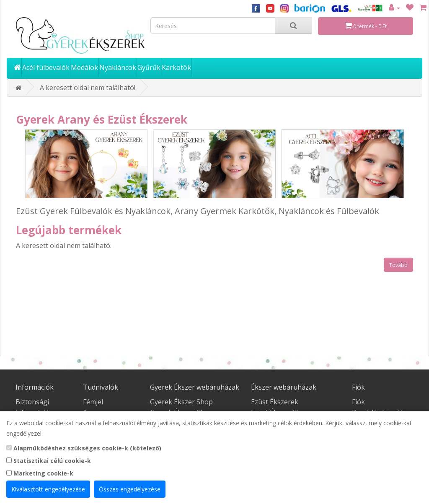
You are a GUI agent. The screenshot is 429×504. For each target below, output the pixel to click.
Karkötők (176, 67)
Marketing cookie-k (40, 473)
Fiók (358, 402)
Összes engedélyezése (130, 489)
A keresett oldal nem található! (88, 88)
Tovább (398, 265)
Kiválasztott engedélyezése (48, 489)
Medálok (84, 67)
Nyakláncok (118, 67)
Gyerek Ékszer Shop (181, 402)
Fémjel (93, 402)
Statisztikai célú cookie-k (49, 461)
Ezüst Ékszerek (275, 402)
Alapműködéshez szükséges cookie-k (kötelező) (84, 448)
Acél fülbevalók (46, 67)
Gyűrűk (149, 67)
